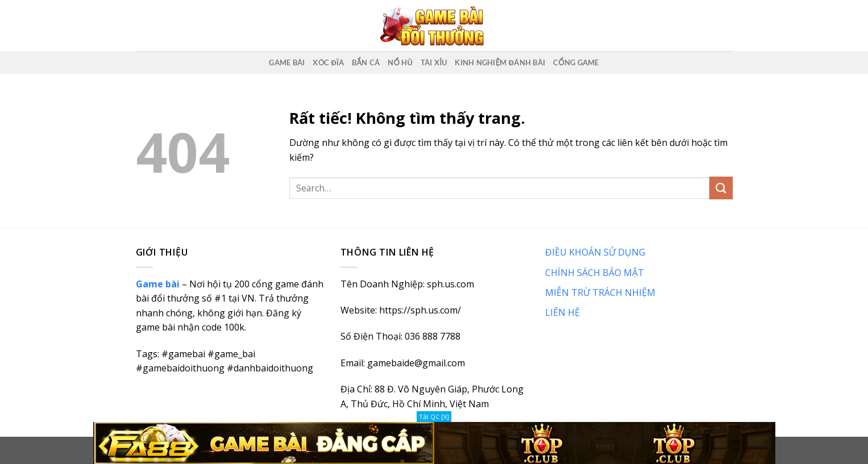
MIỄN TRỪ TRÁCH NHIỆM (600, 292)
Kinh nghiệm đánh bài (500, 62)
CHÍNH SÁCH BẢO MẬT (595, 273)
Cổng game (576, 62)
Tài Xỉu (434, 62)
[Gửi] (721, 188)
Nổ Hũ (400, 62)
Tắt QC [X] (434, 417)
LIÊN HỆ (562, 312)
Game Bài (287, 62)
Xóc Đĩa (328, 62)
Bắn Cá (366, 62)
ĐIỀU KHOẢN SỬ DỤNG (595, 252)
